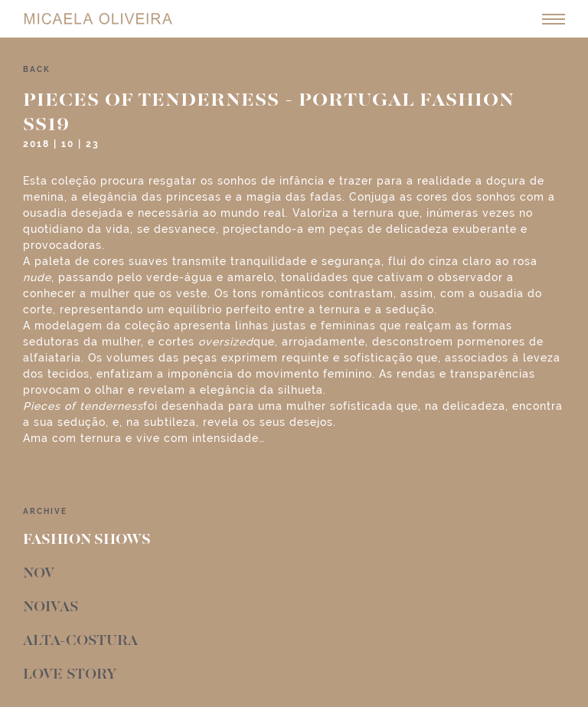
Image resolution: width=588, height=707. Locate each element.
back (37, 69)
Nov (39, 574)
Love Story (70, 675)
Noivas (51, 607)
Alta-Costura (80, 641)
